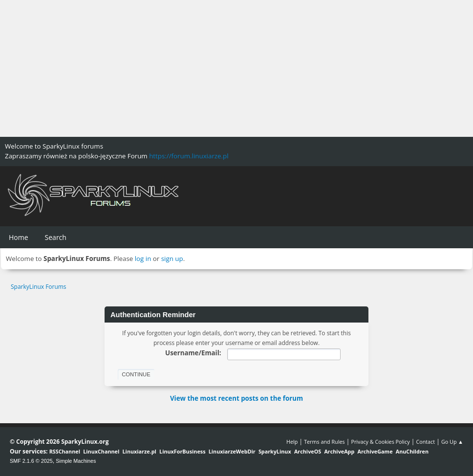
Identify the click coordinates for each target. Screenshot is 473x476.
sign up (172, 259)
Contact (425, 442)
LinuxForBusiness (182, 451)
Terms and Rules (324, 442)
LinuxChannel (101, 451)
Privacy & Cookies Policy (380, 442)
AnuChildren (412, 451)
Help (292, 442)
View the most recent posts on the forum (236, 398)
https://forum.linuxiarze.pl (189, 156)
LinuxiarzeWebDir (232, 451)
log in (143, 259)
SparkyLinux (275, 451)
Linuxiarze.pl (140, 451)
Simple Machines (76, 461)
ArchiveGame (375, 451)
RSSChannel (65, 451)
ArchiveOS (308, 451)
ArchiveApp (339, 451)
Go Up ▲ (452, 442)
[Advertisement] (236, 68)
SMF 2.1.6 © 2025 (31, 461)
